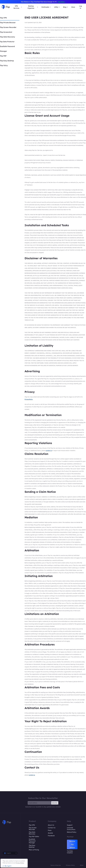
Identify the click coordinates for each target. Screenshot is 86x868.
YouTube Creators (70, 852)
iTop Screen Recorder (8, 27)
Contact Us (52, 828)
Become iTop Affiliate (72, 844)
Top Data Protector (7, 42)
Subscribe (54, 803)
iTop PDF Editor (34, 836)
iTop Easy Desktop (7, 61)
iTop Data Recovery (7, 37)
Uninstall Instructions (71, 829)
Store (73, 7)
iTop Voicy (4, 65)
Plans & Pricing (34, 850)
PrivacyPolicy (29, 399)
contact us (49, 451)
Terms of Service (56, 865)
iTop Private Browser (8, 23)
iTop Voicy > (62, 2)
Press (50, 830)
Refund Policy (72, 832)
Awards (50, 833)
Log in (80, 7)
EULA (82, 865)
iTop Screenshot (6, 32)
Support (70, 825)
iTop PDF (3, 56)
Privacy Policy (70, 865)
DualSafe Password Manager (32, 841)
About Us (51, 825)
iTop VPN (3, 18)
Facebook (51, 836)
